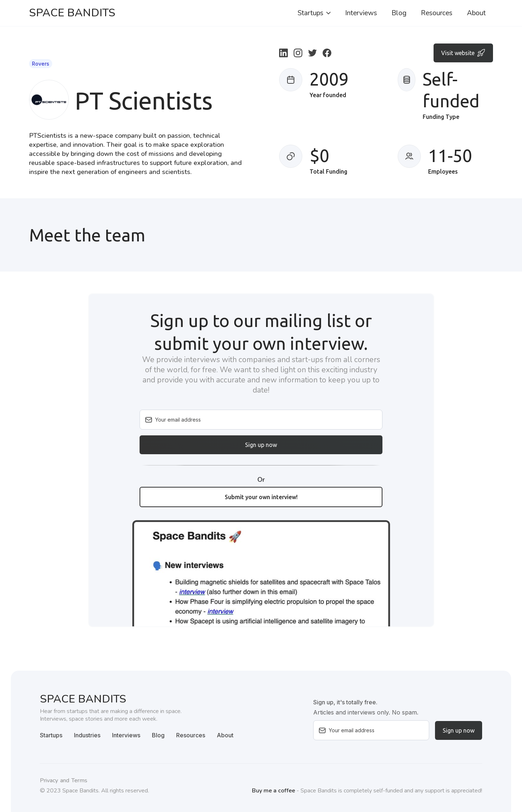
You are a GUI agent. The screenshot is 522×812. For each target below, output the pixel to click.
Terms (79, 780)
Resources (437, 13)
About (476, 13)
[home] (72, 13)
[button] (315, 13)
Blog (399, 13)
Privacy (49, 780)
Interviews (361, 13)
